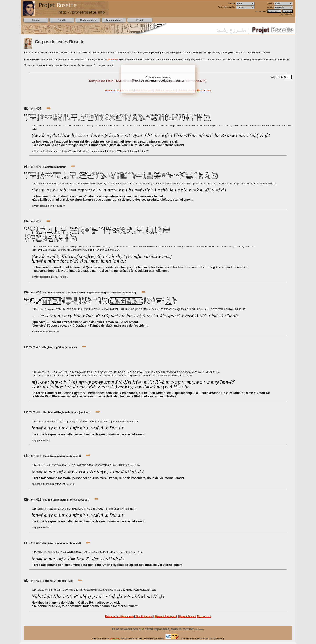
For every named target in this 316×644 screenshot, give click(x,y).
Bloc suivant (204, 91)
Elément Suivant (187, 616)
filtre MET (113, 59)
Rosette (62, 20)
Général (36, 20)
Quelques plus (88, 20)
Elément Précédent (165, 616)
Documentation (114, 20)
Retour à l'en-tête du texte (120, 91)
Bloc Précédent (144, 616)
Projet (140, 20)
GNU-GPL (115, 639)
